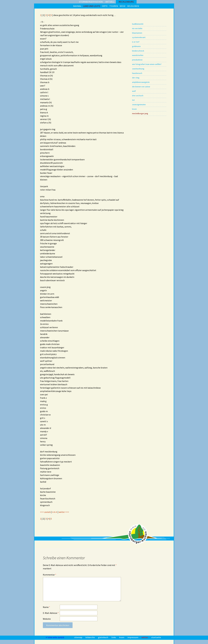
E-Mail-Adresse (51, 613)
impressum (133, 637)
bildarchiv (90, 637)
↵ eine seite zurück (55, 637)
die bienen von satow (141, 87)
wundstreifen (138, 55)
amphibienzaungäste (141, 82)
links (114, 637)
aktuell (110, 2)
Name (46, 607)
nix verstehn (137, 28)
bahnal (77, 6)
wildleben (133, 6)
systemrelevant (139, 37)
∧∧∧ (55, 512)
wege (123, 6)
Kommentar (50, 575)
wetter (145, 637)
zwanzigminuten (139, 104)
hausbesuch (137, 73)
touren (114, 6)
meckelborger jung (140, 113)
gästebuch (103, 637)
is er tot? (136, 42)
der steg (136, 78)
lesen (134, 109)
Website (47, 619)
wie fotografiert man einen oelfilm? (147, 64)
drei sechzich (138, 96)
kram (122, 637)
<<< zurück (45, 512)
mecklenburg (126, 2)
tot (133, 100)
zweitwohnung (138, 69)
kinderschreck (138, 51)
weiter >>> (64, 512)
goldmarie (136, 46)
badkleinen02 (138, 24)
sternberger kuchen (91, 2)
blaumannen (137, 33)
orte (105, 6)
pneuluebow (137, 60)
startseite (156, 637)
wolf (134, 91)
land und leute (92, 6)
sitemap (78, 637)
